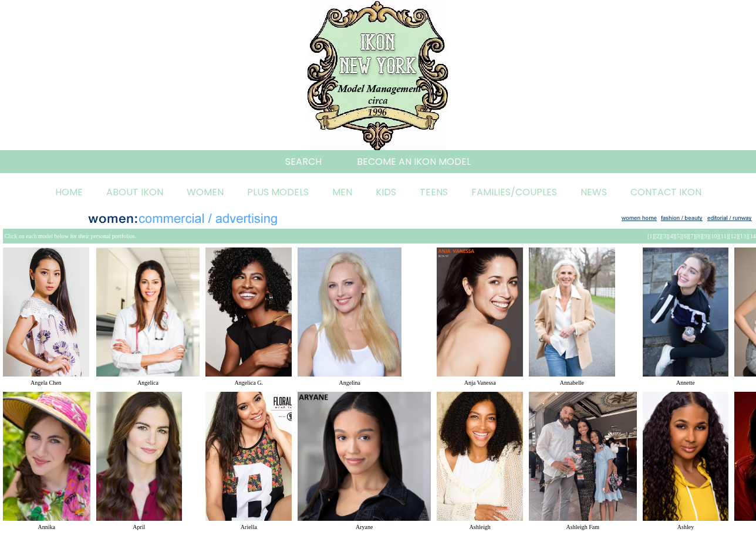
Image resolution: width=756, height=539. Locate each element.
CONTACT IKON (666, 192)
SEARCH (303, 162)
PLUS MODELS (278, 192)
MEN (342, 192)
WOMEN (205, 192)
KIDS (386, 192)
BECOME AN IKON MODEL (414, 162)
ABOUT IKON (135, 192)
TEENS (434, 192)
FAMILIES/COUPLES (514, 192)
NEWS (594, 192)
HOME (69, 192)
